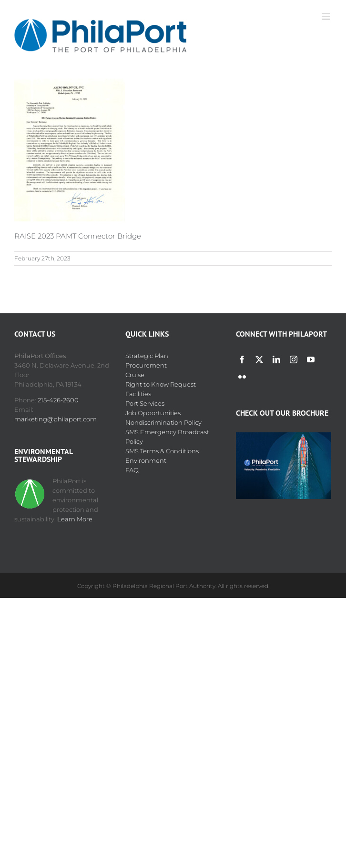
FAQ (132, 470)
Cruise (135, 375)
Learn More (75, 519)
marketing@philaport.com (56, 419)
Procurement (146, 365)
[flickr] (242, 377)
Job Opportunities (153, 413)
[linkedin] (276, 359)
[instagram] (294, 359)
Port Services (145, 403)
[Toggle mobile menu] (327, 16)
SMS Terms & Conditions (162, 451)
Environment (146, 460)
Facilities (138, 394)
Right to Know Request (161, 384)
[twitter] (259, 359)
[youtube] (311, 359)
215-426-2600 (58, 400)
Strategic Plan (147, 356)
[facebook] (242, 359)
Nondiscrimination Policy (163, 422)
